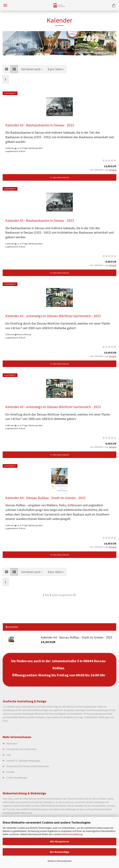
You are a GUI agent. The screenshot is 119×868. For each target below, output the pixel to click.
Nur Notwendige (59, 852)
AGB (8, 755)
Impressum (12, 743)
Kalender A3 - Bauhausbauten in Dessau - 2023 (40, 125)
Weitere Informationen (60, 861)
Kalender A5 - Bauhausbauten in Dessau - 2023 (40, 220)
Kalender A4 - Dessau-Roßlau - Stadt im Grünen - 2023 (45, 498)
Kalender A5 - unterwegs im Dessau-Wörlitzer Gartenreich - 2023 (53, 407)
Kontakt (10, 772)
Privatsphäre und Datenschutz (21, 749)
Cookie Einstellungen (17, 778)
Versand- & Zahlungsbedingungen (23, 761)
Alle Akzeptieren (59, 841)
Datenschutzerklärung (72, 834)
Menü (5, 5)
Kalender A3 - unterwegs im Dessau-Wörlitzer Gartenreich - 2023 (53, 316)
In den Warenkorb (60, 177)
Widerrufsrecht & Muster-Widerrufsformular (28, 766)
